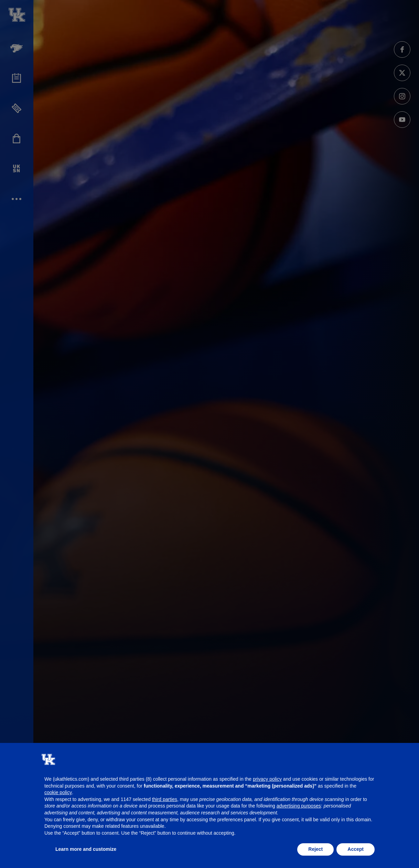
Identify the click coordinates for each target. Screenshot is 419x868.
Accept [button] (356, 849)
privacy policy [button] (267, 779)
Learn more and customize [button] (86, 849)
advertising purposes (299, 806)
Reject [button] (315, 849)
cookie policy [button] (58, 792)
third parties (165, 799)
